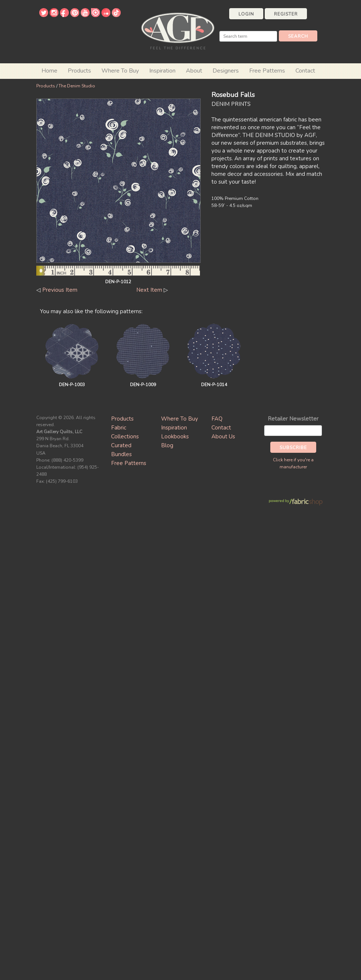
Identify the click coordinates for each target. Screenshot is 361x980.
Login (246, 14)
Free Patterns (267, 71)
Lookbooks (175, 437)
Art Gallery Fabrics (178, 30)
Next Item (149, 290)
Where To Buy (180, 419)
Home (49, 71)
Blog (167, 445)
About (194, 71)
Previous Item (60, 290)
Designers (226, 71)
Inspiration (162, 71)
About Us (223, 437)
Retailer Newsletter (293, 419)
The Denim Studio (77, 86)
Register (286, 14)
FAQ (217, 419)
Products (46, 86)
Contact (305, 71)
